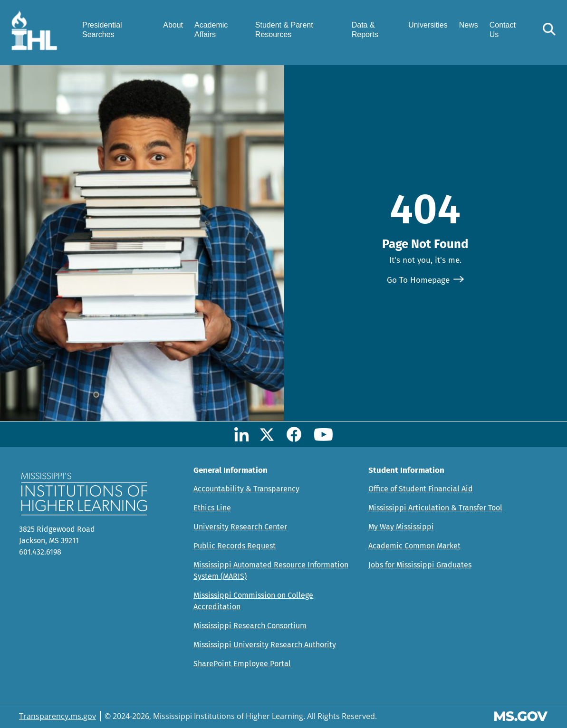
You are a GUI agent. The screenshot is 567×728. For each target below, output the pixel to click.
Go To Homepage (418, 280)
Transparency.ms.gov (58, 716)
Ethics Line (212, 508)
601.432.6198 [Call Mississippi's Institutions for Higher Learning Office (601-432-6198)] (40, 552)
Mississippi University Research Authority (265, 645)
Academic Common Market (414, 546)
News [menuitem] (469, 25)
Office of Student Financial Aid (421, 489)
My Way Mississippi (401, 527)
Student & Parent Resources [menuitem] (284, 29)
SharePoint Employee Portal (242, 664)
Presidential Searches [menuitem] (102, 29)
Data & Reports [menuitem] (365, 29)
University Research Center (240, 527)
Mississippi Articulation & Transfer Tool (435, 508)
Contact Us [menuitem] (503, 29)
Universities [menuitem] (428, 25)
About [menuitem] (173, 25)
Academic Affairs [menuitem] (211, 29)
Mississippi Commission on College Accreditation (253, 601)
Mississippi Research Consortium (250, 626)
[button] (549, 29)
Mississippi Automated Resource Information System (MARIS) (271, 570)
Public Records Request (235, 546)
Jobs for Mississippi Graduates (420, 565)
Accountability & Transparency (246, 489)
